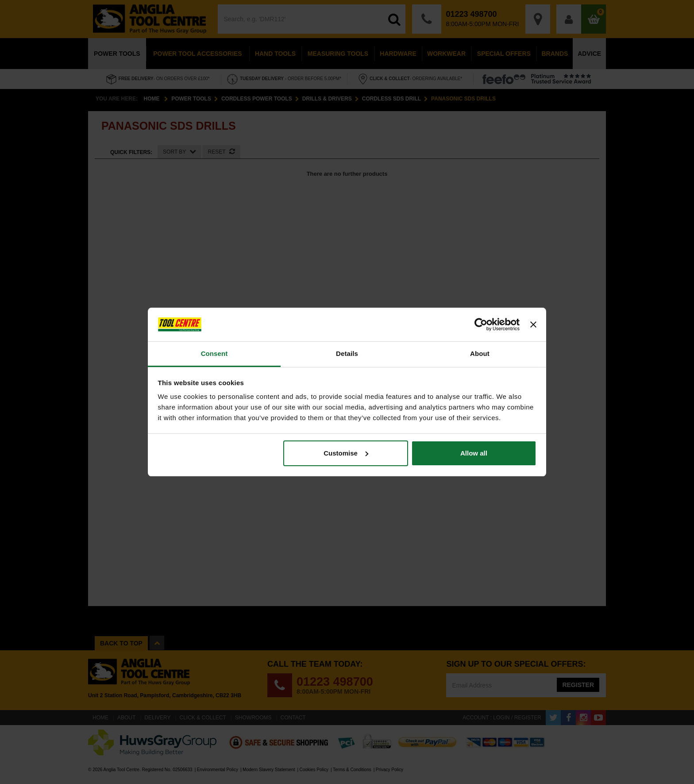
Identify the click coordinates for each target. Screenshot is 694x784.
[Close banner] (533, 324)
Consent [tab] (214, 353)
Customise (346, 453)
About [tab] (480, 353)
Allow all (474, 453)
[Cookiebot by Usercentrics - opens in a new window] (481, 324)
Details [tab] (347, 353)
